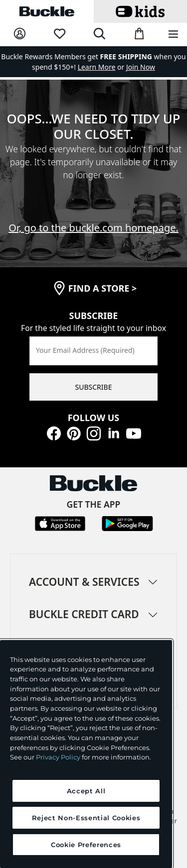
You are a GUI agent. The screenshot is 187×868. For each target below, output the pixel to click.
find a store (103, 288)
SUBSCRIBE (94, 387)
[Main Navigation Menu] (173, 35)
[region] (86, 754)
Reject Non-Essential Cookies (86, 818)
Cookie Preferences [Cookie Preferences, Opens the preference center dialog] (86, 845)
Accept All (86, 791)
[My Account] (20, 34)
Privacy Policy (58, 757)
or (102, 67)
